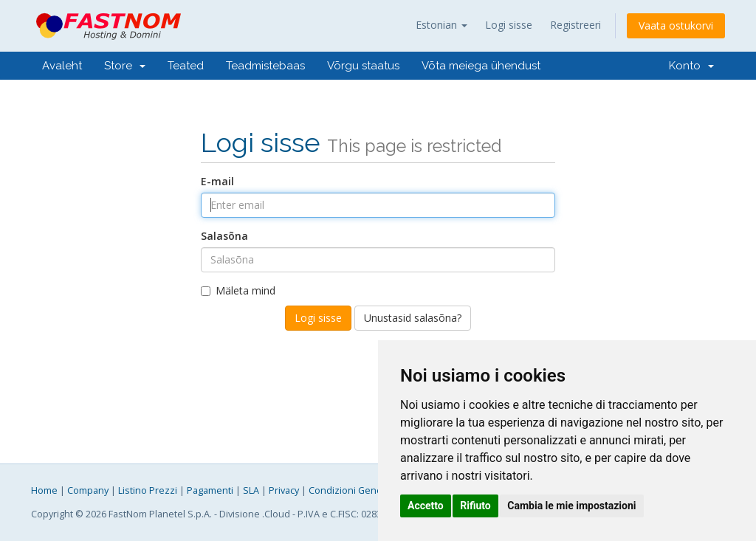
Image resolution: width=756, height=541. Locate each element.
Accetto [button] (426, 506)
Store (125, 66)
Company (88, 490)
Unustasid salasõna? (413, 318)
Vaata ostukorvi (676, 25)
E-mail (217, 181)
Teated (186, 66)
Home (44, 490)
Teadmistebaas (265, 66)
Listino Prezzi (148, 490)
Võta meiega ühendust (481, 66)
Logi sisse (509, 25)
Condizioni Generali (352, 490)
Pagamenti (210, 490)
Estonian (441, 25)
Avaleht (62, 66)
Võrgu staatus (363, 66)
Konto (691, 66)
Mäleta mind (238, 290)
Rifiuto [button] (475, 506)
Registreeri (575, 25)
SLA (251, 490)
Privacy (284, 490)
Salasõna (224, 236)
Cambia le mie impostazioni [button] (571, 506)
